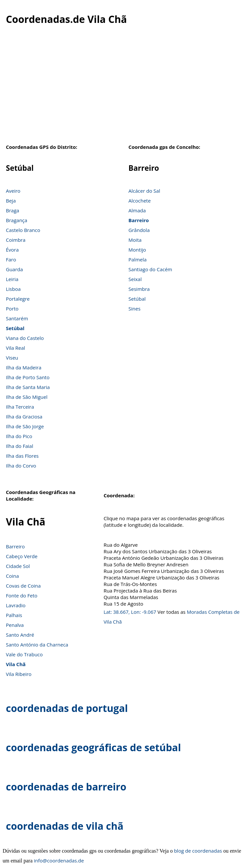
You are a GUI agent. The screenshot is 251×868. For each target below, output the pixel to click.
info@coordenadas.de (59, 860)
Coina (12, 576)
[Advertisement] (125, 88)
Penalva (15, 625)
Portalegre (18, 299)
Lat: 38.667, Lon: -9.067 (130, 612)
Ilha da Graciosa (24, 416)
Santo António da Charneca (37, 645)
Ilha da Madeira (24, 367)
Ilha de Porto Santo (28, 377)
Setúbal (15, 328)
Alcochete (140, 201)
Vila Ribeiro (19, 674)
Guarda (14, 269)
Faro (11, 259)
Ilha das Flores (22, 456)
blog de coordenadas (198, 851)
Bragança (17, 220)
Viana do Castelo (25, 338)
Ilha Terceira (20, 407)
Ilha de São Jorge (25, 426)
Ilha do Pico (19, 436)
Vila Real (16, 348)
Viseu (12, 358)
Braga (13, 210)
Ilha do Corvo (21, 466)
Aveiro (13, 191)
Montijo (137, 250)
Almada (137, 210)
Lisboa (13, 289)
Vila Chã (16, 664)
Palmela (138, 259)
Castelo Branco (23, 230)
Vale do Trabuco (24, 654)
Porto (12, 309)
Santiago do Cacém (150, 269)
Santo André (20, 635)
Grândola (139, 230)
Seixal (135, 279)
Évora (12, 250)
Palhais (14, 615)
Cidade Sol (18, 566)
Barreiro (139, 220)
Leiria (12, 279)
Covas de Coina (23, 586)
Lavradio (16, 605)
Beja (11, 201)
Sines (134, 309)
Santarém (17, 318)
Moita (135, 240)
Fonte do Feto (22, 595)
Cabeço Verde (22, 556)
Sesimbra (139, 289)
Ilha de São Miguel (27, 397)
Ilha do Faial (20, 446)
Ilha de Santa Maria (28, 387)
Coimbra (16, 240)
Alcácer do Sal (144, 191)
